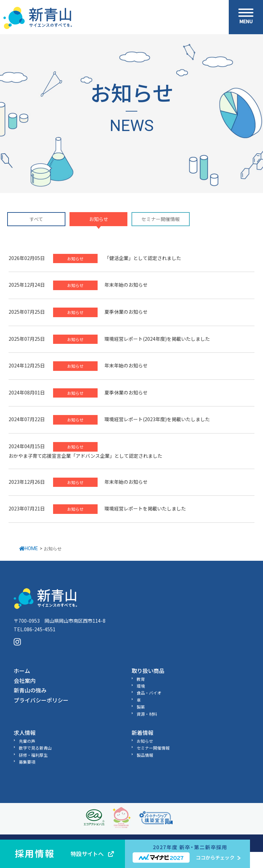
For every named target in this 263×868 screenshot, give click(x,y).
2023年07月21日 (27, 508)
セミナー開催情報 (161, 219)
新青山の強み (30, 690)
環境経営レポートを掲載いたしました (145, 508)
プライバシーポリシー (41, 700)
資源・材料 (147, 714)
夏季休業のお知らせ (126, 312)
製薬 (141, 707)
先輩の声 (27, 741)
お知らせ (99, 219)
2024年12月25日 (27, 365)
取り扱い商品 (148, 671)
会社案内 (25, 681)
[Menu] (246, 17)
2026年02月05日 (27, 258)
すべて (36, 219)
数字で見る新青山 (35, 748)
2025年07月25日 (27, 312)
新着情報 (142, 733)
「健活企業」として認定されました (143, 258)
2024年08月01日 (27, 392)
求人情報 (25, 733)
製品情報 (145, 755)
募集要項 (27, 762)
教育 (141, 679)
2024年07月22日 (27, 419)
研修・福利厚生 (33, 755)
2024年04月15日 (27, 446)
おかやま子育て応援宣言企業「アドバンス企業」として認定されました (85, 456)
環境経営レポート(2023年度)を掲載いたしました (157, 419)
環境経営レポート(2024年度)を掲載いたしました (157, 339)
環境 (141, 686)
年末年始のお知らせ (126, 285)
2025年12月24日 (27, 285)
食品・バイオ (149, 693)
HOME (29, 548)
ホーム (22, 671)
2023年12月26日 (27, 482)
